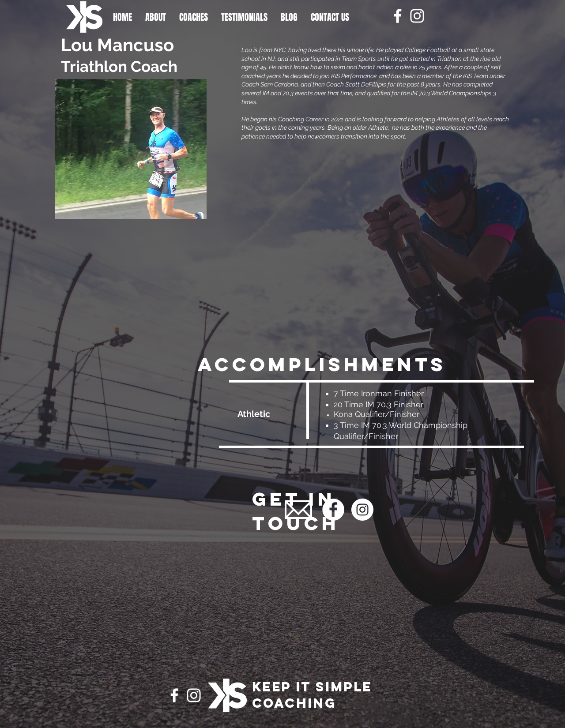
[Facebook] (398, 16)
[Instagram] (417, 16)
